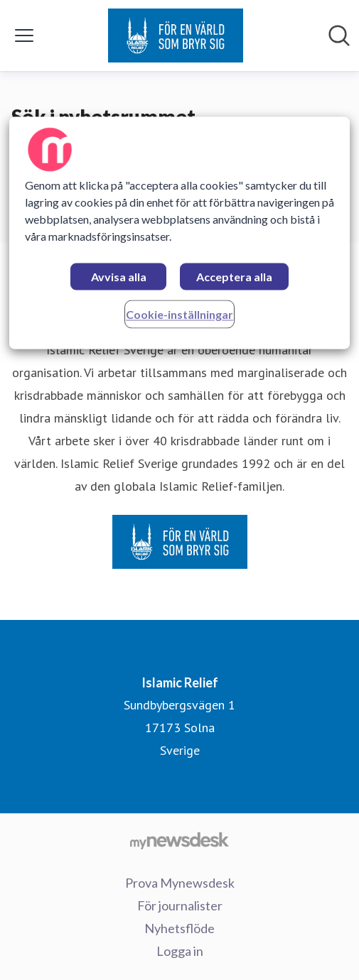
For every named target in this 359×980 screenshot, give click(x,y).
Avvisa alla (119, 277)
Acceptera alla (234, 277)
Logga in (180, 951)
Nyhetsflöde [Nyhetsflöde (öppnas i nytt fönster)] (179, 928)
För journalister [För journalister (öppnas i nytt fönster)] (180, 905)
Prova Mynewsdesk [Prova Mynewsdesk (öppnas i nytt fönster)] (180, 883)
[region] (180, 233)
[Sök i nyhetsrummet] (339, 36)
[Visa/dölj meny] (24, 36)
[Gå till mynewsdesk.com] (179, 840)
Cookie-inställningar (179, 314)
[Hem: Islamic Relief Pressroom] (176, 36)
